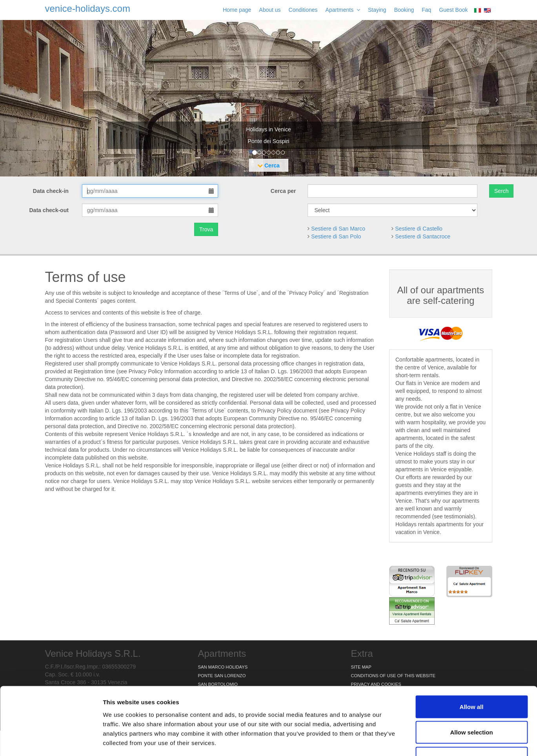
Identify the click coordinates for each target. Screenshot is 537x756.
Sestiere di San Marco (338, 229)
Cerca (268, 165)
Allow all (472, 653)
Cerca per (283, 191)
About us (270, 10)
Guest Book (453, 10)
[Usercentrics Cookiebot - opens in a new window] (51, 741)
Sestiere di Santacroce (423, 236)
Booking (404, 10)
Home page (237, 10)
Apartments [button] (343, 10)
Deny (472, 704)
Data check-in (52, 191)
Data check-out (50, 210)
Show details (412, 741)
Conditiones (303, 10)
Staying (377, 10)
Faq (426, 10)
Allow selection (471, 679)
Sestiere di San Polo (336, 236)
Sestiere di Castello (419, 229)
